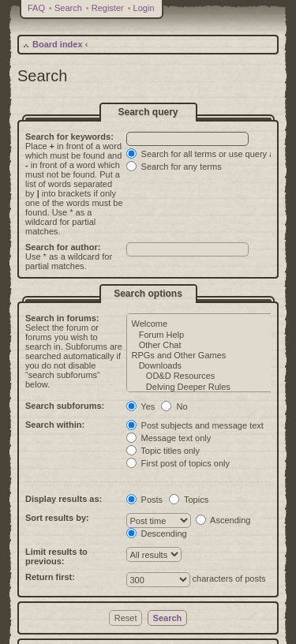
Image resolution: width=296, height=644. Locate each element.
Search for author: (63, 247)
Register (108, 8)
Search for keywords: (69, 137)
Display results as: (64, 499)
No (174, 406)
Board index (58, 44)
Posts (145, 500)
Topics (189, 500)
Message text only (169, 438)
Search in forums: (62, 318)
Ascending (223, 520)
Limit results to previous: (56, 556)
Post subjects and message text (195, 425)
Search (68, 8)
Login (144, 8)
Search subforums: (65, 406)
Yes (141, 406)
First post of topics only (178, 463)
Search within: (55, 425)
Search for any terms (174, 167)
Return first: (50, 577)
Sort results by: (57, 518)
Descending (157, 534)
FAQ (36, 8)
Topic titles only (163, 451)
